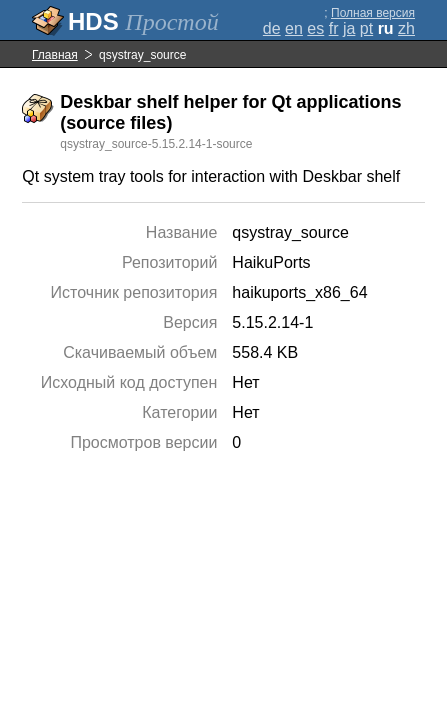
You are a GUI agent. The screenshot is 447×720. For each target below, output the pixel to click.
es (315, 28)
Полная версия (373, 13)
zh (406, 28)
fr (334, 28)
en (294, 28)
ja (349, 28)
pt (366, 28)
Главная (55, 55)
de (272, 28)
